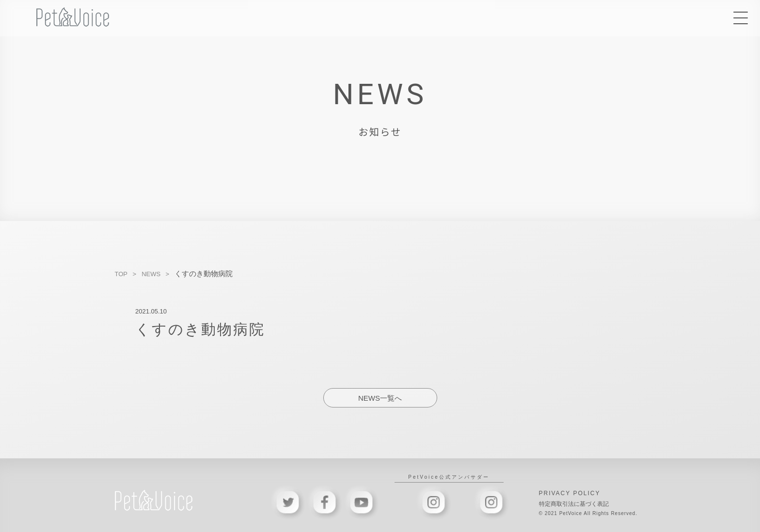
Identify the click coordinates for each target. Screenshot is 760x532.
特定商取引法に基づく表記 (574, 504)
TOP (121, 274)
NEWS (151, 274)
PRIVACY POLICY (570, 493)
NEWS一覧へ (380, 398)
